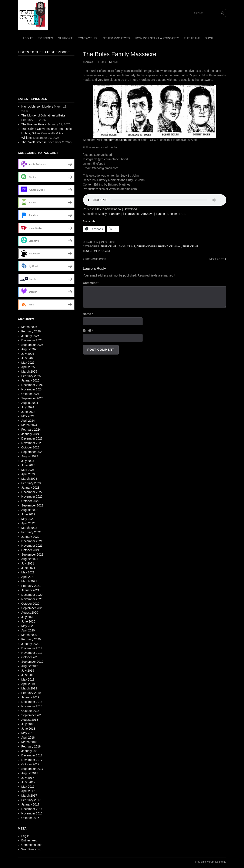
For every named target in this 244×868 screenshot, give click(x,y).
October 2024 (30, 394)
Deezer (172, 214)
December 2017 (32, 755)
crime (131, 247)
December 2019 (32, 648)
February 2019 (31, 693)
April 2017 (28, 791)
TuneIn (160, 214)
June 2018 (28, 729)
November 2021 (32, 546)
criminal (175, 247)
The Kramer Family (34, 124)
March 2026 (29, 327)
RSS (182, 214)
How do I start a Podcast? (157, 38)
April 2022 (28, 523)
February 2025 (31, 376)
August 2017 (30, 773)
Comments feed (32, 845)
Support (65, 38)
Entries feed (29, 840)
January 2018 (30, 751)
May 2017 (28, 787)
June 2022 (28, 514)
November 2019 (32, 653)
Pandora (115, 214)
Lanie (115, 62)
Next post (216, 259)
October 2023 (30, 447)
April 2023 (28, 474)
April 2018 (28, 738)
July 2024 (28, 407)
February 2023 (31, 483)
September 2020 (32, 608)
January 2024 (30, 434)
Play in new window (108, 209)
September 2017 (32, 769)
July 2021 (28, 563)
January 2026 (30, 336)
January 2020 (30, 644)
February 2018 (31, 746)
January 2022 (30, 537)
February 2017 (31, 800)
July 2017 (28, 778)
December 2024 (32, 385)
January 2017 (30, 804)
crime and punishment (152, 247)
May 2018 (28, 733)
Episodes (46, 38)
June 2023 (28, 465)
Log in (25, 836)
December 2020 (32, 595)
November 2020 (32, 599)
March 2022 (29, 528)
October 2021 (30, 550)
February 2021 (31, 586)
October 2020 (30, 604)
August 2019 (30, 666)
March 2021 (29, 581)
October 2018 (30, 711)
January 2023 (30, 488)
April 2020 (28, 630)
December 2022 (32, 492)
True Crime (108, 247)
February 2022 (31, 532)
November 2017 (32, 760)
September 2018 (32, 715)
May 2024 (28, 416)
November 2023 (32, 443)
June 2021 (28, 568)
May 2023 (28, 470)
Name (88, 314)
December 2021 (32, 541)
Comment (91, 283)
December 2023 (32, 438)
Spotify (102, 214)
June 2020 (28, 621)
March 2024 (29, 425)
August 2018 (30, 720)
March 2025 (29, 372)
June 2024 (28, 412)
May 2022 (28, 519)
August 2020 (30, 613)
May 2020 (28, 626)
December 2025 (32, 340)
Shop (209, 38)
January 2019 (30, 697)
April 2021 (28, 577)
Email (88, 330)
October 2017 (30, 764)
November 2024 (32, 389)
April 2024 (28, 421)
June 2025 (28, 358)
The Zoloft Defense (34, 142)
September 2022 (32, 505)
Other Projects (116, 38)
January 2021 (30, 590)
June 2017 (28, 782)
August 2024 (30, 403)
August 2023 (30, 456)
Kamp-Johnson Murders (37, 106)
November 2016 (32, 813)
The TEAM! (192, 38)
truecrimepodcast (97, 251)
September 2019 (32, 662)
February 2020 (31, 639)
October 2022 (30, 501)
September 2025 (32, 345)
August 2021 (30, 559)
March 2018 (29, 742)
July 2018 (28, 724)
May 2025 (28, 363)
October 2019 (30, 657)
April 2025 (28, 367)
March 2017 (29, 796)
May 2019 (28, 679)
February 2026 (31, 331)
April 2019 (28, 684)
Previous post (96, 259)
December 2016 (32, 809)
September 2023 (32, 452)
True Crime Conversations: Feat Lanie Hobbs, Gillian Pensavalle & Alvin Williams (46, 133)
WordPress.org (31, 849)
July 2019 (28, 671)
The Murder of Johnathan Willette (43, 115)
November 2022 (32, 496)
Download (130, 209)
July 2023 (28, 461)
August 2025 (30, 349)
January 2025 (30, 380)
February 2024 (31, 430)
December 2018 (32, 702)
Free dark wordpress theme (211, 862)
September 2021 (32, 555)
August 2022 (30, 510)
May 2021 (28, 572)
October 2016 (30, 818)
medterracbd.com (115, 140)
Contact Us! (88, 38)
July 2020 (28, 617)
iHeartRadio (131, 214)
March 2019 (29, 688)
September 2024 (32, 398)
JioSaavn (147, 214)
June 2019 (28, 675)
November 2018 (32, 706)
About (28, 38)
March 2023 (29, 479)
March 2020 (29, 635)
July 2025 (28, 354)
